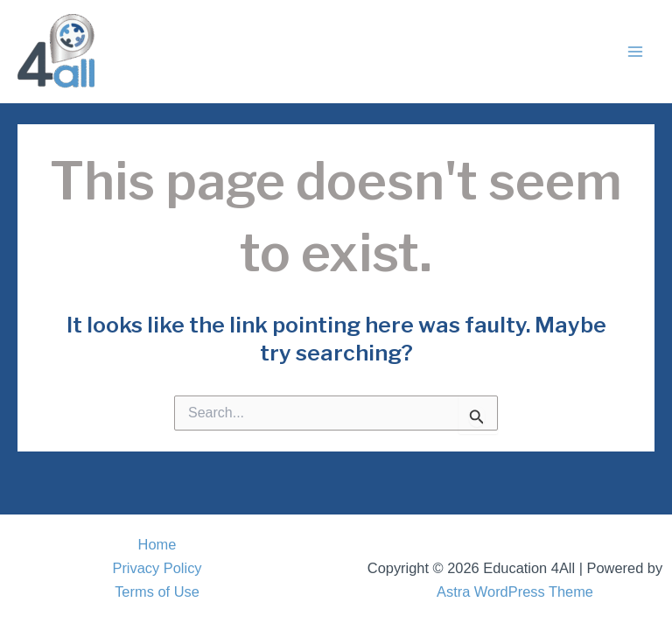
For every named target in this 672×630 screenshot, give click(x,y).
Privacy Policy (157, 568)
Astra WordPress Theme (515, 591)
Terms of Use (157, 591)
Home (157, 544)
